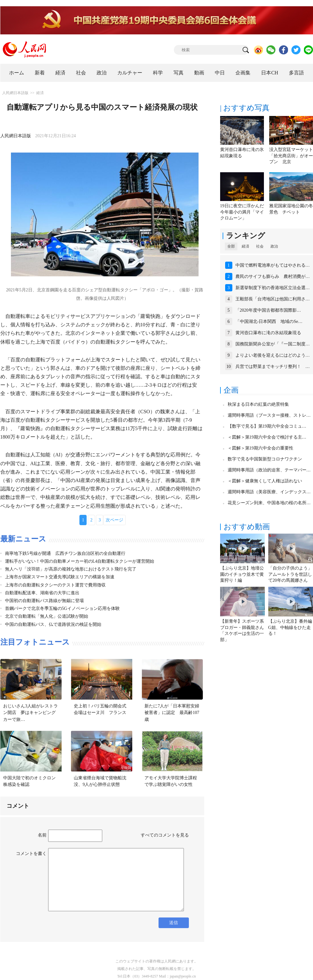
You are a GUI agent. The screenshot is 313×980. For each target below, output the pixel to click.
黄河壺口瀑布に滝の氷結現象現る (268, 333)
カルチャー (130, 73)
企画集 (243, 73)
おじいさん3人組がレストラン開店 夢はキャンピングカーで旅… (30, 713)
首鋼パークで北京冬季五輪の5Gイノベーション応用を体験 (62, 608)
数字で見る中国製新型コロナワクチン (265, 459)
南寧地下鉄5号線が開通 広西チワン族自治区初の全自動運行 (65, 553)
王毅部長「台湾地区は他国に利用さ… (273, 299)
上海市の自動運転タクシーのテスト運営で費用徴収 (55, 585)
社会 (81, 73)
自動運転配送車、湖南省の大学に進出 (42, 593)
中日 (220, 73)
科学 (158, 73)
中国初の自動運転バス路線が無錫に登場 (44, 601)
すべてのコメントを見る (165, 835)
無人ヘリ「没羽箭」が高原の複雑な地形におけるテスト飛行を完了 (71, 569)
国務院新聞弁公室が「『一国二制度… (273, 344)
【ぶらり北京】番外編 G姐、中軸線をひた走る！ (290, 627)
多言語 (296, 73)
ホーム (17, 73)
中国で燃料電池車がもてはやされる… (273, 265)
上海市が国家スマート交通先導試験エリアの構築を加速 (60, 577)
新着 (40, 73)
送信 (174, 923)
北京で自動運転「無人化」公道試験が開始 (47, 616)
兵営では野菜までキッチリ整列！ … (273, 367)
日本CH (270, 73)
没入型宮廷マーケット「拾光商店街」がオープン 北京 (291, 156)
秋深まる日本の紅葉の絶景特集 (258, 404)
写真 (179, 73)
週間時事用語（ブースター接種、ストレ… (269, 415)
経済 (60, 73)
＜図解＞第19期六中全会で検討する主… (267, 437)
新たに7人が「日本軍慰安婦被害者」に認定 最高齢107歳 (172, 713)
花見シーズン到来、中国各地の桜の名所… (269, 503)
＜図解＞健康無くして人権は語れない (265, 481)
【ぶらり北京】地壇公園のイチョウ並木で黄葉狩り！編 (242, 574)
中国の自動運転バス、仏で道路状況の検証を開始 (53, 624)
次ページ (114, 520)
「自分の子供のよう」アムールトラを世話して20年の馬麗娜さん (290, 574)
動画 (199, 73)
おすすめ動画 (247, 527)
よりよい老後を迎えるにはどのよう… (273, 355)
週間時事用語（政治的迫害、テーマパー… (269, 470)
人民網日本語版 (15, 93)
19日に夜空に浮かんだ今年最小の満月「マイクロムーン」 (242, 212)
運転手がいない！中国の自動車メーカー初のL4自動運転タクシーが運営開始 (80, 561)
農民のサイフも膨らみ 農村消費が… (273, 276)
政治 (102, 73)
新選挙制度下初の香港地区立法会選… (273, 288)
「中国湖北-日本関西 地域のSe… (269, 322)
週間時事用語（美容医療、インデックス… (269, 492)
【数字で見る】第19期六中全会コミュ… (267, 426)
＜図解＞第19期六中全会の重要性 (260, 448)
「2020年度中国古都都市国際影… (268, 310)
